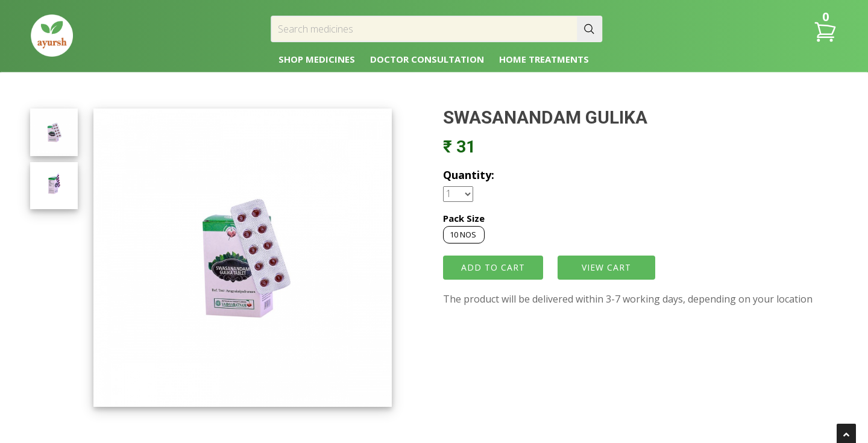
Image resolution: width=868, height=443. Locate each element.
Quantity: (469, 175)
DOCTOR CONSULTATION (427, 59)
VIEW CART (606, 267)
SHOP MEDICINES (317, 59)
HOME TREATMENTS (544, 59)
